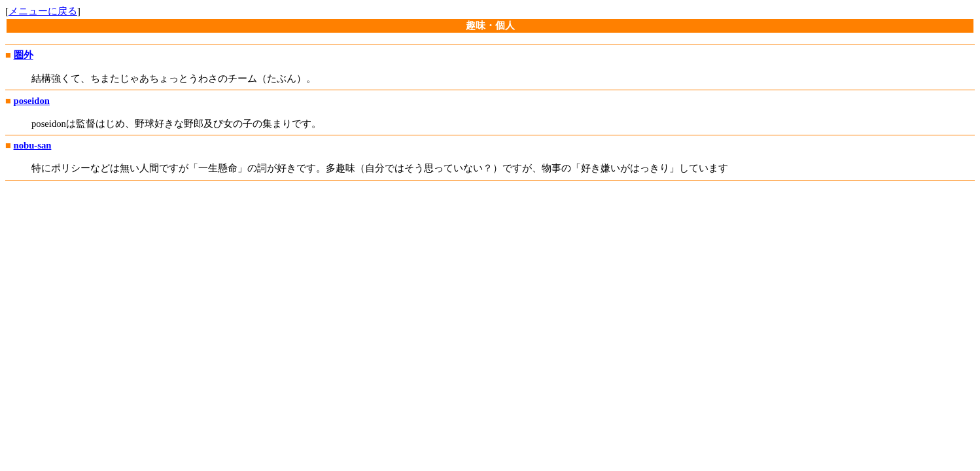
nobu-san (33, 145)
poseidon (32, 101)
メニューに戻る (43, 11)
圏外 (24, 55)
